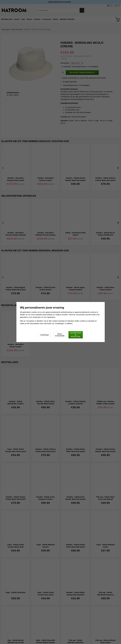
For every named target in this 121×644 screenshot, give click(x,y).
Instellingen (45, 335)
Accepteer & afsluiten (76, 335)
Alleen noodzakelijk (60, 335)
